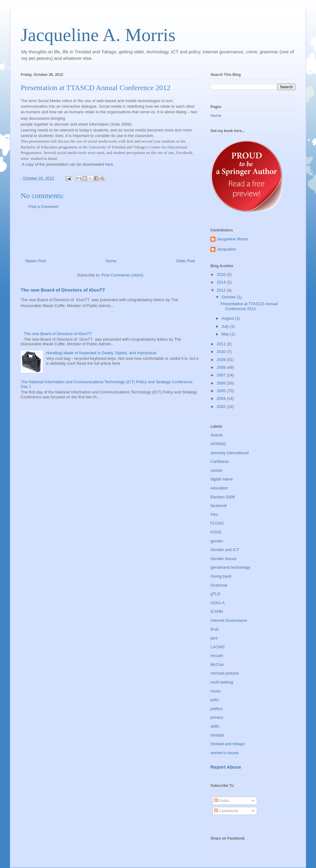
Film (214, 515)
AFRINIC (218, 444)
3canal (216, 435)
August (228, 318)
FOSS (216, 532)
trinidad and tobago (228, 744)
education (219, 488)
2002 (222, 407)
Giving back (221, 576)
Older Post (186, 261)
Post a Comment (43, 207)
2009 (222, 360)
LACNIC (218, 647)
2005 (222, 391)
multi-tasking (222, 682)
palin (215, 700)
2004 (222, 399)
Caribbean (220, 461)
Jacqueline (226, 249)
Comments (226, 811)
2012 (222, 290)
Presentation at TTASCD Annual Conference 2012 (249, 306)
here (109, 164)
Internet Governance (229, 620)
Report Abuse (226, 767)
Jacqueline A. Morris (98, 35)
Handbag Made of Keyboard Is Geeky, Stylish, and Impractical (101, 353)
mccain (217, 656)
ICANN (217, 611)
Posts (222, 801)
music (216, 691)
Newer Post (36, 261)
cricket (216, 470)
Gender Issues (224, 559)
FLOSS (217, 523)
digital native (222, 479)
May (226, 334)
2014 (222, 282)
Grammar (219, 585)
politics (217, 709)
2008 (222, 367)
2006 (222, 383)
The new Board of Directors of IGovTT (63, 290)
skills (215, 726)
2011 (222, 344)
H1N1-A (218, 603)
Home (111, 261)
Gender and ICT (225, 550)
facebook (219, 506)
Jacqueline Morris (232, 239)
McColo (217, 664)
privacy (217, 717)
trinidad (217, 735)
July (226, 326)
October (229, 297)
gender (217, 541)
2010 (222, 352)
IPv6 (214, 629)
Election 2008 (223, 497)
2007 (222, 375)
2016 (222, 274)
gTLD (215, 594)
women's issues (225, 753)
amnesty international (230, 453)
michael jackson (225, 673)
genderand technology (230, 567)
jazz (214, 638)
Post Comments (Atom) (122, 275)
